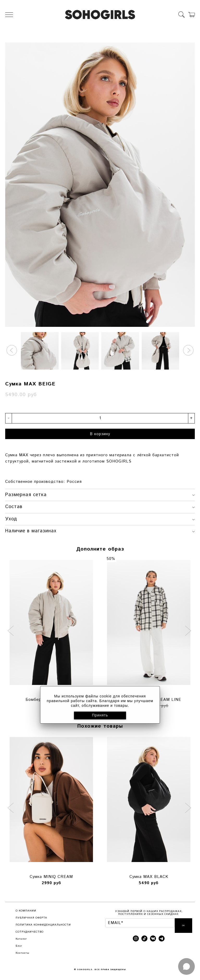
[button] (12, 350)
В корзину (100, 434)
